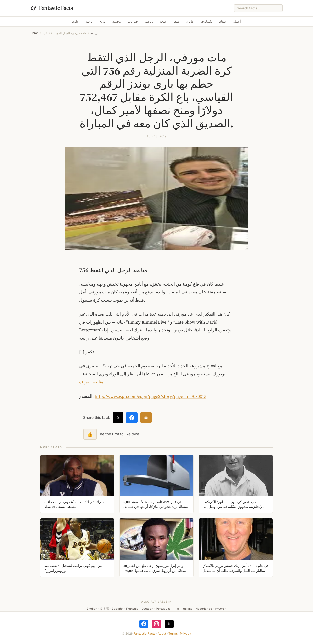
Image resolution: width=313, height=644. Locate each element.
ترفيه (89, 21)
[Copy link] (146, 418)
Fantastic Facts (145, 634)
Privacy (186, 634)
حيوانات (133, 21)
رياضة (149, 21)
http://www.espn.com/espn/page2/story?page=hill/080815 (151, 396)
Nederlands (204, 609)
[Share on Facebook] (132, 418)
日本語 (104, 609)
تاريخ (102, 21)
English (92, 609)
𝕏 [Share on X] (118, 417)
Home (34, 33)
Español (117, 609)
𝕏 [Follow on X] (169, 624)
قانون (190, 21)
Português (163, 609)
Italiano (187, 609)
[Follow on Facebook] (144, 624)
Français (132, 609)
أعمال (237, 21)
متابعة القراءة (91, 382)
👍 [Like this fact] (90, 434)
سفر (176, 21)
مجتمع (117, 21)
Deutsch (147, 609)
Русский (221, 609)
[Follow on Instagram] (156, 624)
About (162, 634)
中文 (177, 609)
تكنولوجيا (206, 21)
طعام (223, 21)
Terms (173, 634)
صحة (163, 21)
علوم (75, 21)
